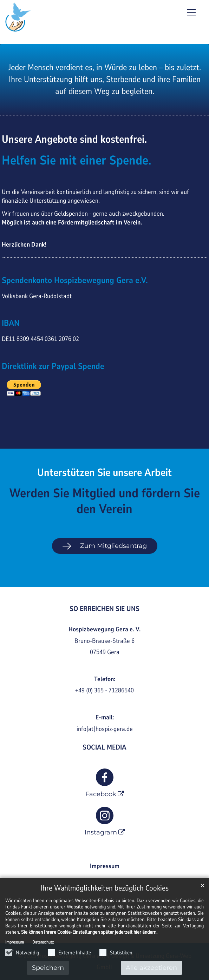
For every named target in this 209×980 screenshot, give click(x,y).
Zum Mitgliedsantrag (113, 546)
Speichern (48, 968)
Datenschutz (43, 942)
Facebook (101, 794)
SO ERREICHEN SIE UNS (104, 609)
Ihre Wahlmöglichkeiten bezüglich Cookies (105, 888)
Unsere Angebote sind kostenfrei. (74, 140)
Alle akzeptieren (151, 968)
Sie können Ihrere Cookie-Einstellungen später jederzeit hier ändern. (89, 932)
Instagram (101, 832)
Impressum (15, 942)
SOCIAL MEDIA (104, 747)
